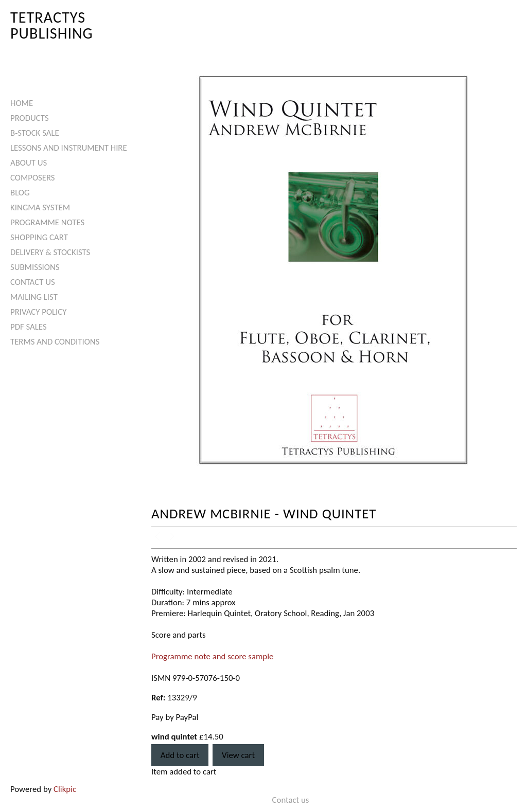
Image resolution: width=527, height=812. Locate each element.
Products (30, 118)
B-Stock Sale (35, 133)
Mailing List (34, 297)
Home (22, 103)
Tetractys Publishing (52, 25)
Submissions (35, 267)
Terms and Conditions (55, 342)
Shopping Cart (39, 237)
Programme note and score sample (212, 656)
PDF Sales (29, 327)
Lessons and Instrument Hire (69, 148)
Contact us (33, 282)
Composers (33, 178)
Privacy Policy (38, 312)
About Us (29, 163)
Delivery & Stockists (50, 252)
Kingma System (40, 207)
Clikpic (65, 789)
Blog (20, 193)
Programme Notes (47, 222)
